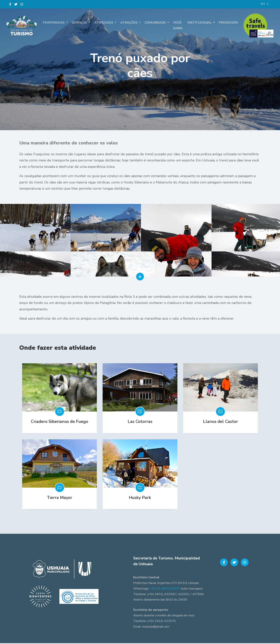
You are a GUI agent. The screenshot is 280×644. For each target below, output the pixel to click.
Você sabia (173, 26)
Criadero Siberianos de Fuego (59, 423)
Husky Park (140, 499)
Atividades (103, 23)
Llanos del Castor (221, 423)
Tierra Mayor (59, 499)
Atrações (127, 23)
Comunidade (152, 23)
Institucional (200, 23)
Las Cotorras (140, 423)
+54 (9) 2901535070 (165, 589)
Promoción (228, 23)
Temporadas (54, 23)
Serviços (79, 23)
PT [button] (264, 4)
